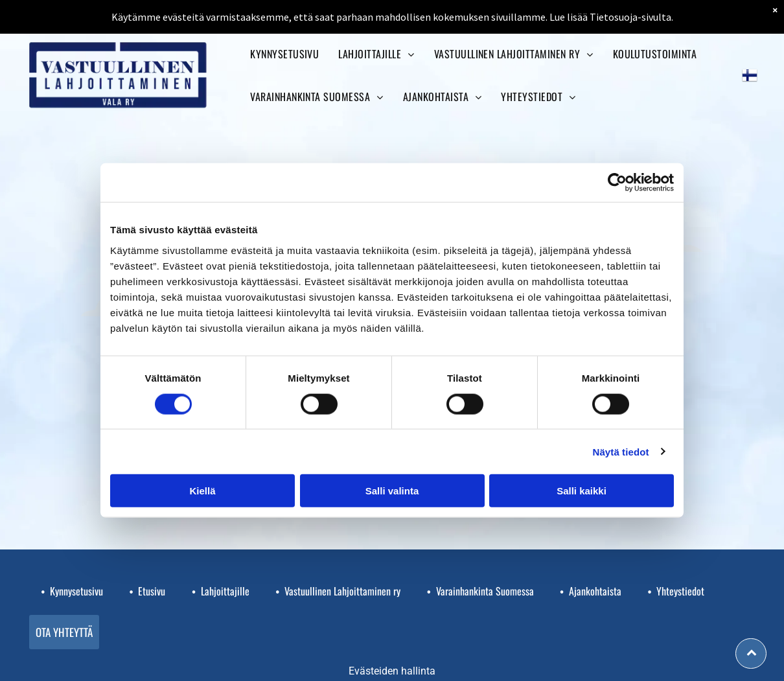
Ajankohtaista (595, 591)
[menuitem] (284, 54)
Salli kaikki (582, 491)
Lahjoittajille (225, 591)
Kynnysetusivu (76, 591)
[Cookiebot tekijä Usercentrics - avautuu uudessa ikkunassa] (617, 183)
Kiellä (202, 491)
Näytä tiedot (621, 451)
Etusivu (152, 591)
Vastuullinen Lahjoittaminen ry (342, 591)
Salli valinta (392, 491)
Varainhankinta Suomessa (485, 591)
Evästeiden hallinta (392, 671)
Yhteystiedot (680, 591)
